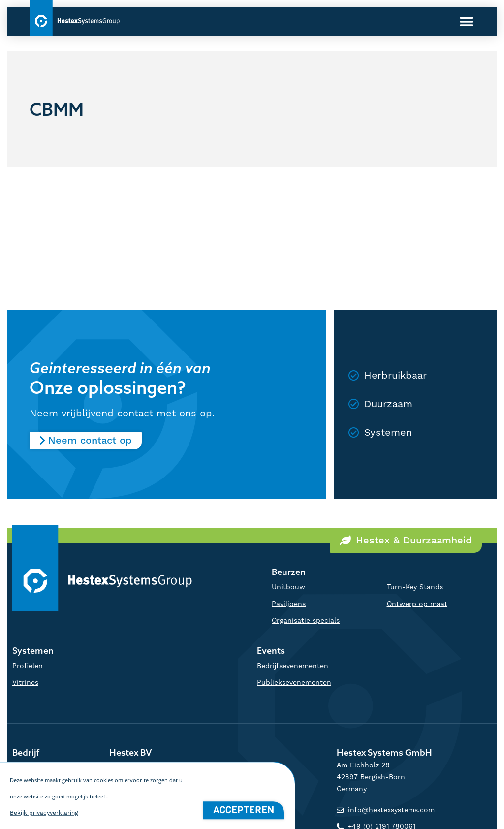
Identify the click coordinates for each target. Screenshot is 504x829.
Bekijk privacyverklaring (44, 825)
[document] (252, 414)
